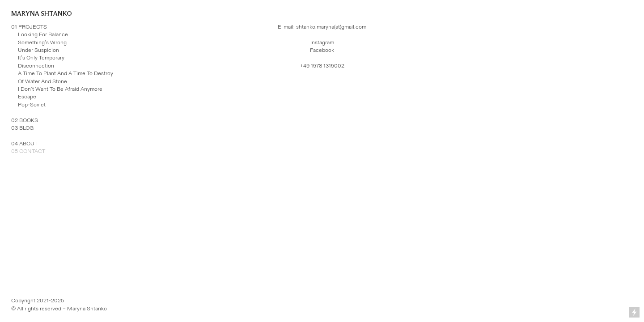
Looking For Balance (43, 34)
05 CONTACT (28, 151)
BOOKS (29, 120)
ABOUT (28, 144)
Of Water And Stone (42, 81)
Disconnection (36, 66)
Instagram (322, 42)
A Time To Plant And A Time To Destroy (66, 73)
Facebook (322, 50)
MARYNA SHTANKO (42, 14)
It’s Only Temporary (41, 58)
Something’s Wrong (42, 42)
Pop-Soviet (32, 105)
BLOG (26, 128)
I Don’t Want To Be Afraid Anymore (60, 89)
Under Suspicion (38, 50)
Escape (27, 97)
